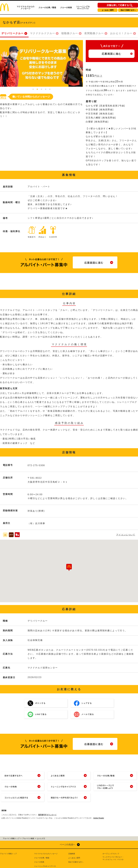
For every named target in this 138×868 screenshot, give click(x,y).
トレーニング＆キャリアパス (83, 8)
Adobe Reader (99, 818)
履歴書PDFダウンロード (47, 815)
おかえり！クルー (121, 33)
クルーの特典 (66, 8)
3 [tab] (42, 89)
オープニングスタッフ (111, 854)
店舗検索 (72, 854)
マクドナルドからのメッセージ (26, 8)
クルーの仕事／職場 (47, 8)
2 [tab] (37, 89)
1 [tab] (33, 89)
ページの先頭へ (68, 845)
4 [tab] (46, 89)
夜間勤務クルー (94, 33)
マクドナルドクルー (43, 33)
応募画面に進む (112, 54)
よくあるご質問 (108, 10)
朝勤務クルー (70, 33)
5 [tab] (50, 89)
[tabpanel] (41, 63)
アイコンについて (126, 535)
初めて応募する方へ (128, 10)
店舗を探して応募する (118, 5)
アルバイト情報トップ (8, 854)
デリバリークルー (13, 33)
